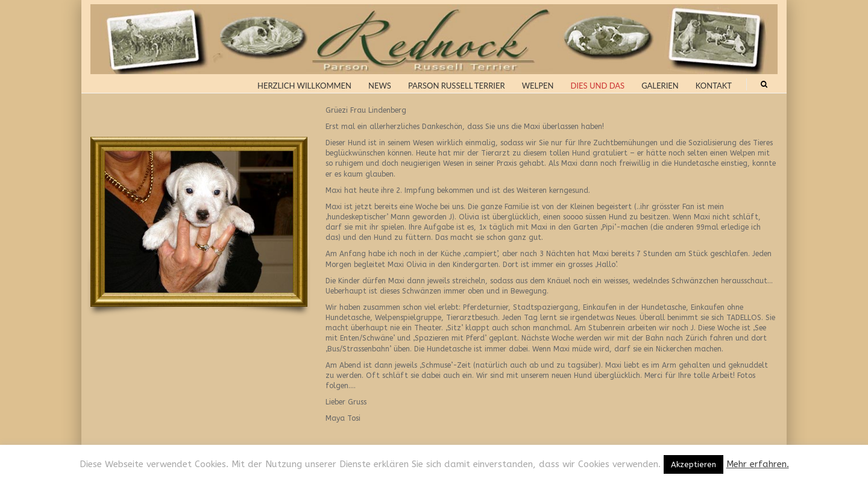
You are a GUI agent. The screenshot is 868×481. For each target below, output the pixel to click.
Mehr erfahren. (758, 464)
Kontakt (714, 86)
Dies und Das (598, 86)
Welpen (538, 86)
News (380, 86)
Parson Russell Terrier (457, 86)
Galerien (660, 86)
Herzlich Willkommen (304, 86)
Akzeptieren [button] (693, 464)
